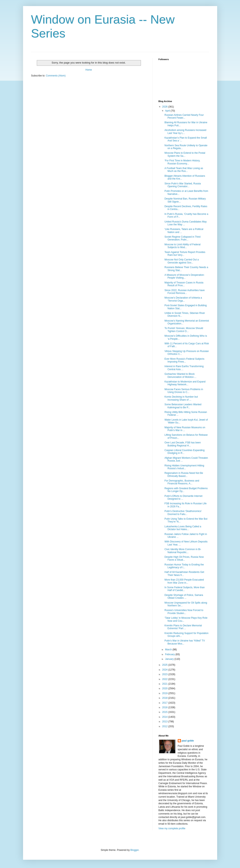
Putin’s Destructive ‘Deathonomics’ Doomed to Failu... (183, 513)
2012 (165, 726)
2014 (165, 717)
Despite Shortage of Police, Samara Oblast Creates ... (184, 596)
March (169, 650)
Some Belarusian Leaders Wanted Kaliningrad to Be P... (183, 406)
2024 (165, 670)
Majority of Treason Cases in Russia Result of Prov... (184, 284)
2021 (165, 684)
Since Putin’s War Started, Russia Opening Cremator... (182, 185)
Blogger (135, 850)
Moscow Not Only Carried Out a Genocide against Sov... (181, 261)
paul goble (188, 741)
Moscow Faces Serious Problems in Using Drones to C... (184, 391)
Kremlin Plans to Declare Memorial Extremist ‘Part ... (183, 627)
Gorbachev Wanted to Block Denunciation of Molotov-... (180, 375)
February (170, 654)
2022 (165, 679)
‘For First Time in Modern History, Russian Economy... (182, 162)
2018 (165, 698)
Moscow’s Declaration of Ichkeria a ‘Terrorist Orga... (183, 299)
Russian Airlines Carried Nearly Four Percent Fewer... (184, 116)
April (168, 111)
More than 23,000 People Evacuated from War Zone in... (184, 581)
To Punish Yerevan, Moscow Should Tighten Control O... (184, 330)
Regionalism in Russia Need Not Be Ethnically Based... (184, 474)
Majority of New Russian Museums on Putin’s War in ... (185, 429)
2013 (165, 722)
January (170, 659)
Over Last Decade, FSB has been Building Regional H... (182, 444)
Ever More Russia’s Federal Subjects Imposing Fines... (184, 360)
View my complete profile (172, 828)
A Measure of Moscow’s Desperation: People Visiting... (184, 276)
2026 (165, 107)
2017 (165, 703)
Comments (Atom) (56, 76)
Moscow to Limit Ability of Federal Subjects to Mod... (182, 246)
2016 (165, 707)
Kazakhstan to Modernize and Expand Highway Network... (185, 383)
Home (89, 70)
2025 (165, 665)
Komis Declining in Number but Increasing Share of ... (181, 398)
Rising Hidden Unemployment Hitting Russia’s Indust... (184, 467)
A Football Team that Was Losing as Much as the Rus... (184, 170)
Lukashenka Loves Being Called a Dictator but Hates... (183, 528)
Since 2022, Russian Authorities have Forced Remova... (184, 292)
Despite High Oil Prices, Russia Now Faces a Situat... (184, 558)
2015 (165, 712)
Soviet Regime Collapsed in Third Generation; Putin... (182, 238)
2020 (165, 688)
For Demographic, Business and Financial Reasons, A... (182, 482)
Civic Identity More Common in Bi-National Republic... (183, 551)
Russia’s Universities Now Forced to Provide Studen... (184, 612)
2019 (165, 693)
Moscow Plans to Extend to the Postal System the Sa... (185, 154)
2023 (165, 674)
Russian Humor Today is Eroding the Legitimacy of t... (184, 566)
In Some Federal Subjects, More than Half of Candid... (184, 589)
